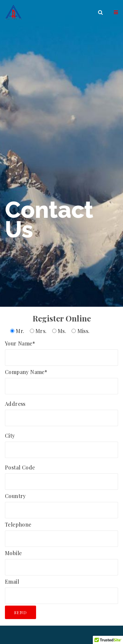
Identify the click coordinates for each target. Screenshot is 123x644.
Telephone (61, 531)
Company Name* (61, 379)
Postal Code (61, 474)
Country (61, 503)
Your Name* (61, 350)
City (61, 443)
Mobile (61, 560)
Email (61, 589)
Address (61, 411)
